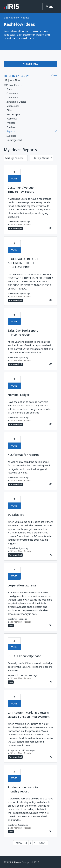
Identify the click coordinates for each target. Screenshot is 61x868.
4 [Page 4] (35, 843)
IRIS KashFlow (12, 18)
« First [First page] (19, 843)
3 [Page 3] (30, 843)
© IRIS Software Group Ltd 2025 (21, 862)
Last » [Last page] (42, 843)
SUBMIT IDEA (30, 64)
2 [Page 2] (26, 843)
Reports (27, 225)
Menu (50, 7)
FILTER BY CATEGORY (16, 76)
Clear (54, 75)
